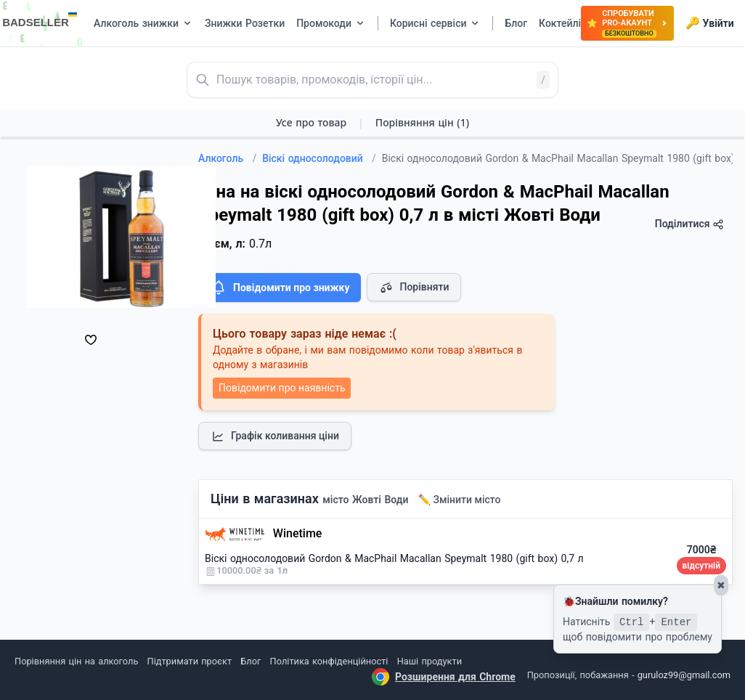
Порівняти (414, 288)
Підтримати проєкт (190, 661)
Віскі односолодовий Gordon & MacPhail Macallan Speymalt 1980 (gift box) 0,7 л (394, 558)
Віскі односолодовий (319, 158)
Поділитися (689, 224)
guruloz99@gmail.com (684, 675)
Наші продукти (430, 661)
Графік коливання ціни (275, 436)
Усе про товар (311, 122)
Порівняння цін (422, 122)
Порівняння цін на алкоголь (76, 661)
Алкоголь (227, 158)
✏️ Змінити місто (460, 500)
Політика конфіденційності (329, 661)
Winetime (298, 533)
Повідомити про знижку (280, 288)
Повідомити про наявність (282, 388)
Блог (251, 661)
